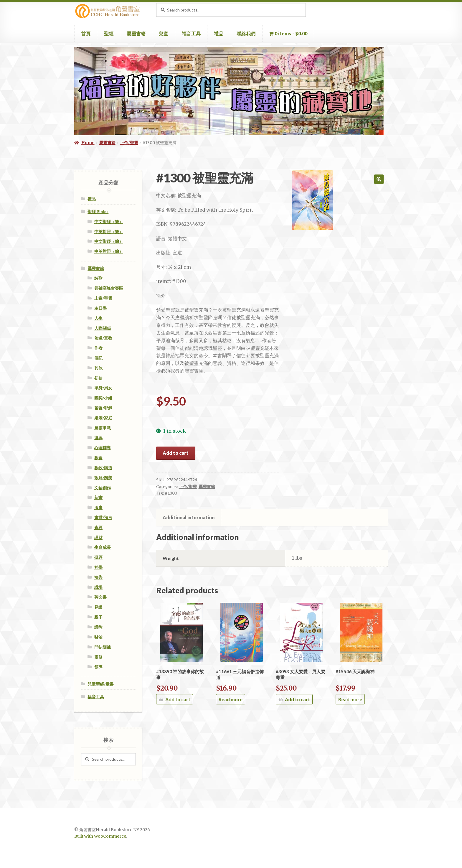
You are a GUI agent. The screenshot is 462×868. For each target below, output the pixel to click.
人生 (98, 318)
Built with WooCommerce (100, 836)
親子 (98, 617)
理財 (98, 537)
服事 (98, 507)
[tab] (189, 518)
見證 (98, 607)
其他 (98, 368)
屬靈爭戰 (103, 428)
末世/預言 (103, 517)
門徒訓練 (103, 647)
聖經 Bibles (98, 211)
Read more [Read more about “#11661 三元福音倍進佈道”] (231, 699)
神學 (98, 567)
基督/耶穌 (103, 408)
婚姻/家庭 (103, 418)
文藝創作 (103, 488)
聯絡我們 (246, 33)
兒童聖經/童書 (101, 684)
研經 (98, 557)
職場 (98, 587)
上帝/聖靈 (129, 143)
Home (88, 143)
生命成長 (103, 547)
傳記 (98, 358)
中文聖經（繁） (109, 221)
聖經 (109, 33)
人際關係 (103, 328)
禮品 (219, 33)
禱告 (98, 577)
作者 (98, 348)
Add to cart (176, 453)
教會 (98, 458)
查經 (98, 527)
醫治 (98, 637)
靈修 (98, 657)
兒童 (164, 33)
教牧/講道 (103, 468)
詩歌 (98, 278)
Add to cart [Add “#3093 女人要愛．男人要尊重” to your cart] (297, 699)
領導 (98, 667)
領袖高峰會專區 (109, 288)
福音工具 (191, 33)
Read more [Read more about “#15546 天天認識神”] (350, 699)
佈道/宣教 (103, 338)
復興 (98, 438)
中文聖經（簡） (109, 241)
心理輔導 (103, 448)
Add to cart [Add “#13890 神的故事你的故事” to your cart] (178, 699)
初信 (98, 378)
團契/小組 (103, 398)
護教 (98, 627)
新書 (98, 497)
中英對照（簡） (109, 251)
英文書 (100, 597)
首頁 (86, 33)
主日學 (100, 308)
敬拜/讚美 (103, 478)
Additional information (189, 517)
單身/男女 (103, 388)
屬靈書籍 (136, 33)
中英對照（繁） (109, 232)
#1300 (171, 493)
